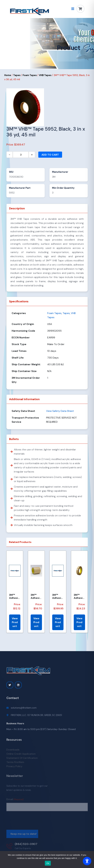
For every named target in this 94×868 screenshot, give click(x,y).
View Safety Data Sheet (60, 411)
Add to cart (50, 155)
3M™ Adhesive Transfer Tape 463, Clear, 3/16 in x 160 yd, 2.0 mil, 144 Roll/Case (15, 596)
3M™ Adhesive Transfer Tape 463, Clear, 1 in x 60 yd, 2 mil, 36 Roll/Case (79, 596)
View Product (15, 622)
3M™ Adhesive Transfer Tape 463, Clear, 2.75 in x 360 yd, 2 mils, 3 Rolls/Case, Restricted (58, 596)
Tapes (17, 75)
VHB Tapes (45, 75)
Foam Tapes (30, 75)
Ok (48, 863)
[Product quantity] (21, 155)
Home (60, 37)
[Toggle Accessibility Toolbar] (87, 861)
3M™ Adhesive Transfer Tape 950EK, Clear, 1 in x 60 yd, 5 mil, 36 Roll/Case (36, 596)
